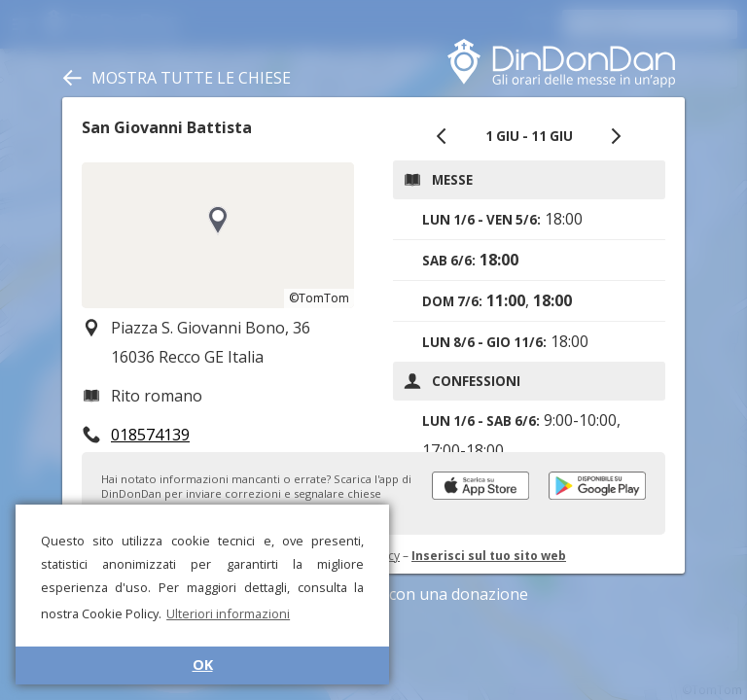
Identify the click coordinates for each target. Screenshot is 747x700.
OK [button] (203, 665)
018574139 (150, 435)
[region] (218, 235)
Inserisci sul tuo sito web (489, 556)
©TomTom (319, 298)
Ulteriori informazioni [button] (228, 613)
